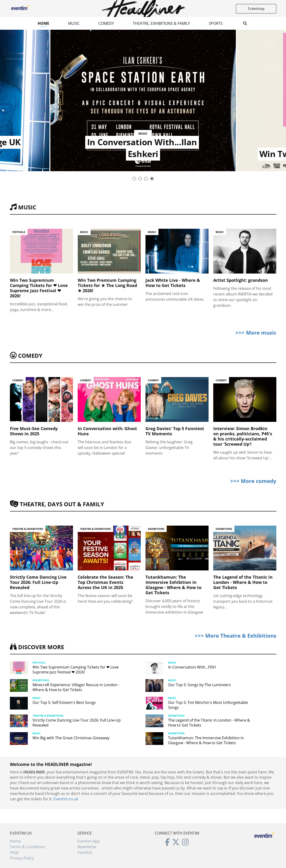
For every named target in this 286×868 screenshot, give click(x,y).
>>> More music (256, 332)
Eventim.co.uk (66, 799)
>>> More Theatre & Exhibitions (236, 635)
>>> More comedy (253, 481)
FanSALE (85, 852)
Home (43, 23)
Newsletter (87, 847)
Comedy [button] (106, 23)
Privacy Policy (22, 858)
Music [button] (74, 23)
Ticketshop (256, 9)
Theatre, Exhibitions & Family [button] (161, 23)
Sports (216, 23)
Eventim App (89, 841)
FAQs (14, 852)
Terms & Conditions (28, 847)
